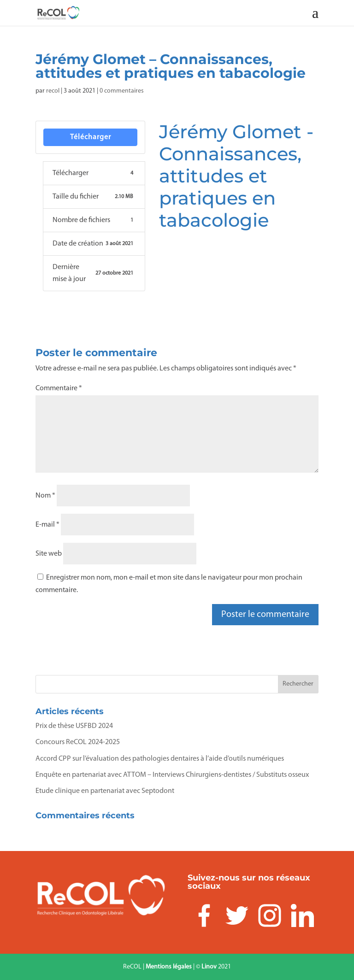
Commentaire (59, 388)
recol (53, 91)
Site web (49, 554)
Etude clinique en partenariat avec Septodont (105, 791)
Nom (45, 496)
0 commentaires (122, 91)
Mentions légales (169, 967)
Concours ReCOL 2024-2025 (78, 742)
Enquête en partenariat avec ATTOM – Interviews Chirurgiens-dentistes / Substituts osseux (172, 775)
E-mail (47, 525)
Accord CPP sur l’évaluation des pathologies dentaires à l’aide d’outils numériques (160, 759)
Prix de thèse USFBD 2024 (74, 726)
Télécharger (91, 137)
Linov (209, 967)
